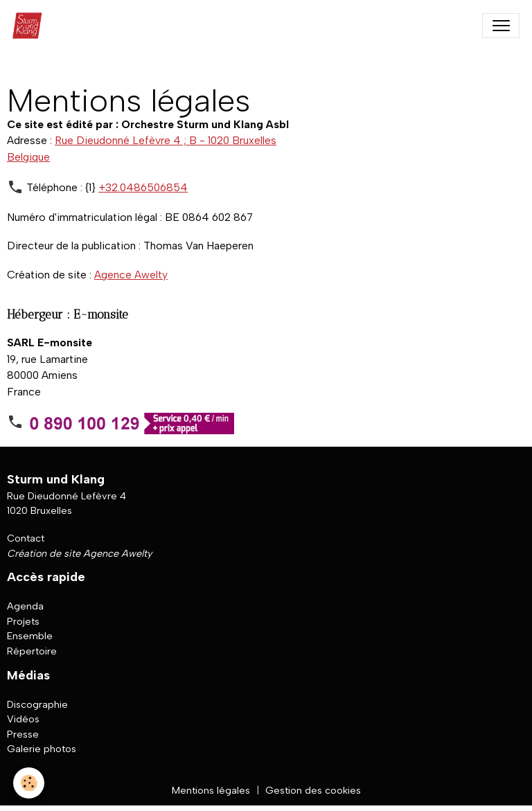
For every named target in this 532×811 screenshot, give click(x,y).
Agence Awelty (131, 275)
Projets (23, 621)
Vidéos (23, 720)
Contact (26, 538)
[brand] (31, 26)
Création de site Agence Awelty (79, 553)
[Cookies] (29, 782)
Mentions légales (211, 790)
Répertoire (32, 651)
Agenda (25, 607)
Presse (23, 734)
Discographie (37, 704)
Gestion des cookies (313, 790)
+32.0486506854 (143, 187)
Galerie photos (42, 749)
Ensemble (30, 636)
